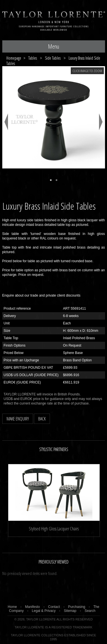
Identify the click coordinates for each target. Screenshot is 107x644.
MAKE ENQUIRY (18, 419)
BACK (42, 419)
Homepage (14, 58)
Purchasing (77, 607)
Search (90, 611)
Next (101, 122)
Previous (6, 122)
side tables (53, 58)
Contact (54, 607)
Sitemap (70, 611)
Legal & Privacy (44, 611)
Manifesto (33, 607)
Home (12, 607)
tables (33, 58)
